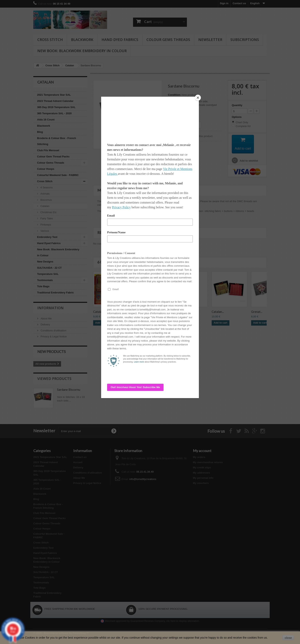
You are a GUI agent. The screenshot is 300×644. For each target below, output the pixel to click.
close (288, 638)
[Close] (198, 98)
